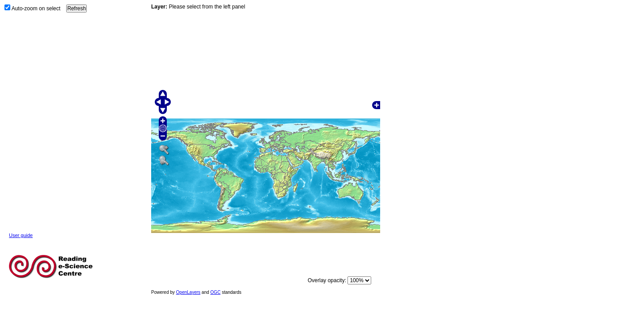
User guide (21, 235)
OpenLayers (188, 292)
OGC (215, 292)
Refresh (76, 8)
